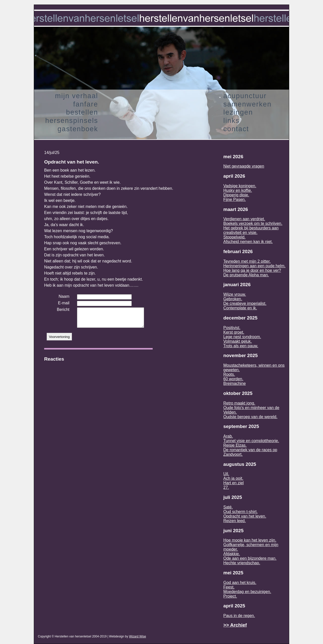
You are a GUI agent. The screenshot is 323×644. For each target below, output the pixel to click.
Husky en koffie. (238, 190)
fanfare (86, 104)
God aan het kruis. (240, 583)
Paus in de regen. (239, 616)
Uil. (226, 474)
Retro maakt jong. (239, 403)
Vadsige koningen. (240, 186)
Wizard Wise (137, 636)
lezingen (238, 112)
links (231, 120)
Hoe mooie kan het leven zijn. (250, 540)
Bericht (63, 310)
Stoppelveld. (234, 237)
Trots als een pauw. (241, 346)
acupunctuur (245, 96)
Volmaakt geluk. (238, 341)
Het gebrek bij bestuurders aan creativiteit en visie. (251, 230)
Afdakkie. (232, 554)
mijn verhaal (77, 96)
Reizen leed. (235, 521)
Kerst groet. (234, 332)
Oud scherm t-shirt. (240, 512)
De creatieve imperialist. (245, 303)
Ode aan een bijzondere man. (250, 558)
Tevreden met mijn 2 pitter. (247, 261)
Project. (230, 596)
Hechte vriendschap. (242, 563)
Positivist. (232, 328)
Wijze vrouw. (235, 294)
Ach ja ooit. (233, 478)
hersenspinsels (72, 120)
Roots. (229, 374)
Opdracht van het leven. (245, 516)
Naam (64, 296)
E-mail (64, 303)
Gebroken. (233, 299)
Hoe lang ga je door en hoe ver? (252, 270)
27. (226, 487)
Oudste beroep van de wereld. (250, 417)
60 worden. (233, 379)
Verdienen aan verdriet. (244, 219)
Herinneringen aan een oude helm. (254, 266)
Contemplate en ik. (240, 308)
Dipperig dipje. (236, 195)
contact (236, 129)
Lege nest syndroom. (242, 337)
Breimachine (235, 383)
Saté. (228, 507)
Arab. (228, 436)
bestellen (82, 112)
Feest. (229, 587)
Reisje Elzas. (235, 445)
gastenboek (78, 129)
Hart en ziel (234, 483)
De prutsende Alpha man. (246, 275)
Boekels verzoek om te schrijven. (253, 223)
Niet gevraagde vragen (244, 166)
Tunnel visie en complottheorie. (251, 441)
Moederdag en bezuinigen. (247, 592)
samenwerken (247, 104)
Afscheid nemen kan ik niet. (248, 242)
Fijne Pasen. (235, 199)
